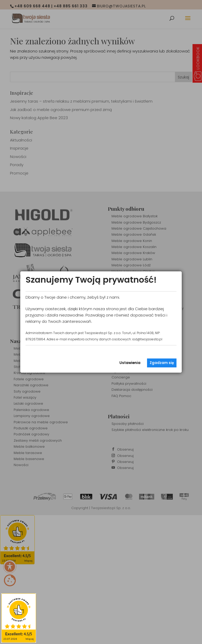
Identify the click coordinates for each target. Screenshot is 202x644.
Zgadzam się (162, 363)
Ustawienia (130, 363)
